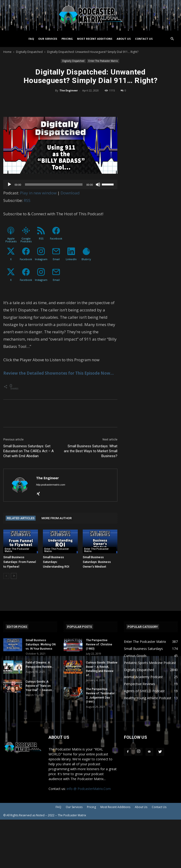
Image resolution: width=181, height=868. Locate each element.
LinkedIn (71, 259)
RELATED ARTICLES (21, 518)
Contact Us (144, 39)
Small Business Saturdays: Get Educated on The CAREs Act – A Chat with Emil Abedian (29, 451)
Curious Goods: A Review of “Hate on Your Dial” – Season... (40, 686)
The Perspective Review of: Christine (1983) (99, 644)
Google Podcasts (26, 240)
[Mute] (98, 185)
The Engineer (69, 90)
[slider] (54, 185)
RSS (27, 200)
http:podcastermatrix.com (51, 485)
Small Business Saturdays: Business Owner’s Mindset (97, 562)
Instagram (41, 259)
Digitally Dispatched (29, 52)
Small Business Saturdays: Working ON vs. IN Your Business (41, 644)
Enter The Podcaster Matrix (103, 61)
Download (70, 193)
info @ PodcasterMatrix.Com (89, 789)
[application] (60, 185)
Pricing (67, 39)
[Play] (9, 185)
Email (56, 259)
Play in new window (38, 193)
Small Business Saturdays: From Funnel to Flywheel (20, 562)
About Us (124, 39)
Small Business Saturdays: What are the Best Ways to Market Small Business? (91, 451)
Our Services (48, 39)
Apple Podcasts (11, 240)
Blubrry (86, 259)
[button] (172, 39)
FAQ (31, 39)
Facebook (56, 238)
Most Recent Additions (95, 39)
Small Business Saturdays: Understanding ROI (56, 562)
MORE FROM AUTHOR (57, 518)
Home (7, 52)
